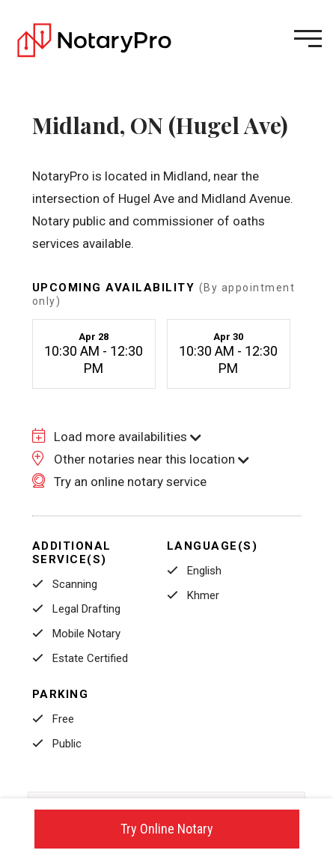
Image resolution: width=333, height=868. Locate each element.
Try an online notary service (119, 482)
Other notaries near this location (141, 459)
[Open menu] (308, 39)
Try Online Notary (167, 829)
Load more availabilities (117, 437)
